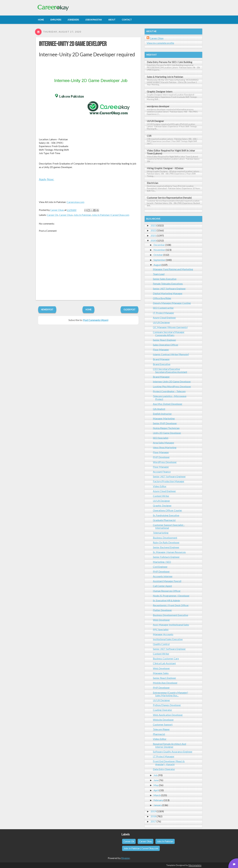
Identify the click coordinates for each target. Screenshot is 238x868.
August (157, 265)
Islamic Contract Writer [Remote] (171, 354)
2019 (153, 811)
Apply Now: (47, 179)
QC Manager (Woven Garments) (170, 327)
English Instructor (162, 414)
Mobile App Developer (165, 683)
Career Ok (53, 215)
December (159, 245)
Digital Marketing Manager (168, 293)
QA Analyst (159, 409)
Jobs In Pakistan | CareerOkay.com (111, 215)
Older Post (129, 310)
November (159, 250)
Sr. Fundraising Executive (166, 515)
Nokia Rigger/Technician (166, 428)
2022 (153, 230)
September (159, 260)
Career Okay (66, 215)
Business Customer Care (166, 658)
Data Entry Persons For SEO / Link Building (170, 62)
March (157, 795)
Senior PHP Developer (165, 423)
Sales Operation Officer (166, 345)
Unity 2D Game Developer (167, 433)
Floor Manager (161, 350)
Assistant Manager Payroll (167, 581)
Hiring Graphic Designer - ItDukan (165, 168)
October (158, 255)
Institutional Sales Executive (168, 639)
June (156, 780)
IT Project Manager (163, 313)
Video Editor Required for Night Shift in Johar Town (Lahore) (171, 152)
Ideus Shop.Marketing (165, 447)
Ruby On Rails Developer (166, 542)
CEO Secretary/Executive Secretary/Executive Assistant (170, 370)
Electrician (153, 183)
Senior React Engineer (164, 340)
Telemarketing (161, 533)
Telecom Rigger (161, 729)
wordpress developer (158, 106)
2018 (153, 816)
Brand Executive (162, 364)
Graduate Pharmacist (164, 520)
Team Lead (159, 274)
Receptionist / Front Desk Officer (171, 605)
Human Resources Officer (167, 591)
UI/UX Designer (155, 121)
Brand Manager (161, 359)
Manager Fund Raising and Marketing (173, 269)
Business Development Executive (170, 615)
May (156, 785)
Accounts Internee (163, 576)
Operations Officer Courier (167, 510)
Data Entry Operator (164, 769)
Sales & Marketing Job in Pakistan (165, 77)
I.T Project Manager (164, 756)
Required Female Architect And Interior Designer (169, 745)
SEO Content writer (163, 308)
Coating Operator (162, 710)
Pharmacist (159, 734)
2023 (153, 225)
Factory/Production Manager (169, 481)
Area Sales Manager (164, 443)
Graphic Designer (162, 505)
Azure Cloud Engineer (164, 318)
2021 (153, 235)
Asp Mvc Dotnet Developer (168, 404)
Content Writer (161, 496)
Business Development (165, 538)
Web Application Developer (168, 715)
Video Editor (160, 486)
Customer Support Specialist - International (169, 526)
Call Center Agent (162, 586)
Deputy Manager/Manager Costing (172, 303)
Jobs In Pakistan (82, 215)
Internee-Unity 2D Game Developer (73, 44)
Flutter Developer (162, 610)
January (158, 805)
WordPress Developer (165, 462)
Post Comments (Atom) (96, 320)
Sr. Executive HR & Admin (166, 600)
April (156, 790)
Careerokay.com (76, 202)
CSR (149, 136)
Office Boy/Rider (162, 298)
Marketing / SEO (162, 562)
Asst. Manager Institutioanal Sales (171, 625)
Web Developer (161, 620)
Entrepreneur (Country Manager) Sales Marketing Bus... (170, 694)
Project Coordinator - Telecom (169, 391)
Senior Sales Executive (165, 279)
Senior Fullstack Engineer (166, 557)
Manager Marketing (164, 418)
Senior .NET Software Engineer (169, 289)
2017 (153, 821)
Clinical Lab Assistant (164, 663)
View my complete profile (160, 43)
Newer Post (47, 310)
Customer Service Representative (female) (169, 198)
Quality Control (161, 644)
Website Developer (163, 720)
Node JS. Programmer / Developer (171, 596)
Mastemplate (195, 865)
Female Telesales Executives (168, 284)
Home (89, 310)
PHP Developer (161, 457)
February (158, 800)
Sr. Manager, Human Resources (169, 552)
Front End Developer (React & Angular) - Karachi (169, 763)
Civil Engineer (160, 567)
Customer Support (163, 724)
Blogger (125, 858)
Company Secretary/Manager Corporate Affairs (169, 333)
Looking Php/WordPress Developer (172, 386)
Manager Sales (161, 673)
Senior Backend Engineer (166, 547)
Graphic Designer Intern (160, 91)
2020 (153, 240)
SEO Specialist (161, 438)
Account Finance (162, 472)
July (156, 775)
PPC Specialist (161, 629)
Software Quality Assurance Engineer (173, 752)
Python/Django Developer (167, 705)
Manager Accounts (163, 634)
